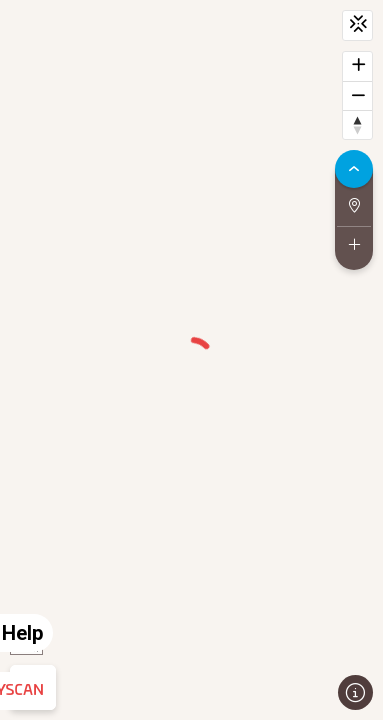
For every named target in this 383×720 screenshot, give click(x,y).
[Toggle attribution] (355, 692)
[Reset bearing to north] (357, 124)
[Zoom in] (357, 66)
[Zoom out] (357, 95)
